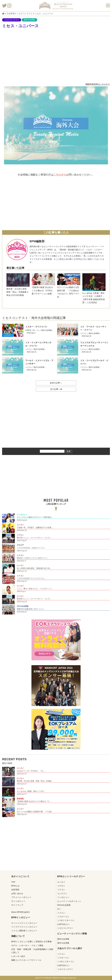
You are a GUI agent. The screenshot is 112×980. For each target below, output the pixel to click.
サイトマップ (17, 905)
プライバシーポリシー (21, 897)
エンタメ (61, 882)
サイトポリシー (18, 901)
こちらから (60, 175)
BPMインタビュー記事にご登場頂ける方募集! (32, 942)
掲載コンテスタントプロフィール (26, 960)
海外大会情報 (29, 20)
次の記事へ (56, 389)
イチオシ (61, 886)
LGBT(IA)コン (64, 924)
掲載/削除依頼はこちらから (98, 84)
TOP (13, 882)
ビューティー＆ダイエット (69, 901)
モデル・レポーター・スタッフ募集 (27, 945)
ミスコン (61, 890)
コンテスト (62, 894)
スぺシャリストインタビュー (24, 923)
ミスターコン (63, 917)
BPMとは (15, 886)
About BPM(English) (20, 912)
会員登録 (15, 890)
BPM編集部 (37, 241)
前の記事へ (56, 383)
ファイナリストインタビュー (24, 927)
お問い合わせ (17, 894)
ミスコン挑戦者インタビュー (24, 931)
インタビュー (63, 897)
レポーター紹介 (18, 956)
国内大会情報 (63, 939)
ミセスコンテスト (12, 20)
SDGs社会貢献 (64, 905)
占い (59, 909)
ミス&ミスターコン (66, 920)
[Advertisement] (56, 56)
